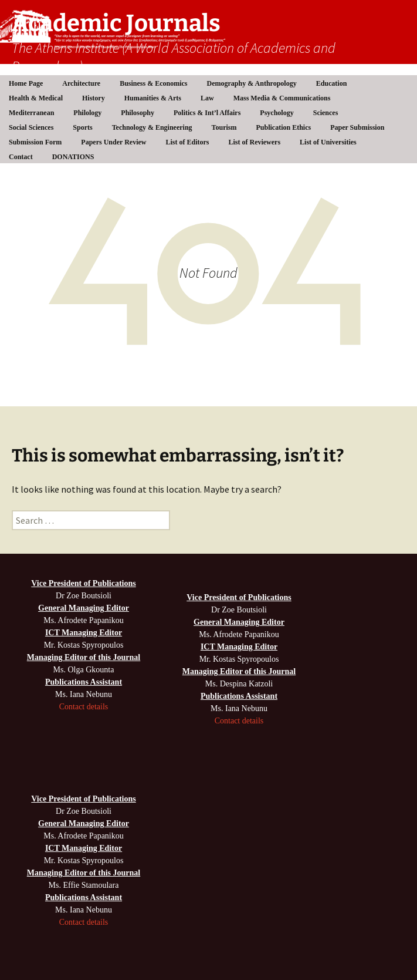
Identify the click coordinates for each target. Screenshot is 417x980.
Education (332, 83)
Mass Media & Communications (282, 98)
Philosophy (138, 113)
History (94, 98)
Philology (87, 113)
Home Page (26, 83)
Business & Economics (153, 83)
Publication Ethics (283, 127)
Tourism (224, 127)
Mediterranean (31, 113)
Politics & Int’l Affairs (207, 113)
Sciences (326, 113)
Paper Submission (357, 127)
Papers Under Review (113, 142)
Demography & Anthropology (252, 83)
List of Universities (328, 142)
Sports (82, 127)
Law (207, 98)
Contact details (84, 707)
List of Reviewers (254, 142)
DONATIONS (73, 157)
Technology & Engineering (152, 127)
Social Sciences (31, 127)
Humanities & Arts (153, 98)
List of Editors (187, 142)
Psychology (277, 113)
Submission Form (35, 142)
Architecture (81, 83)
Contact (21, 157)
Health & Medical (36, 98)
